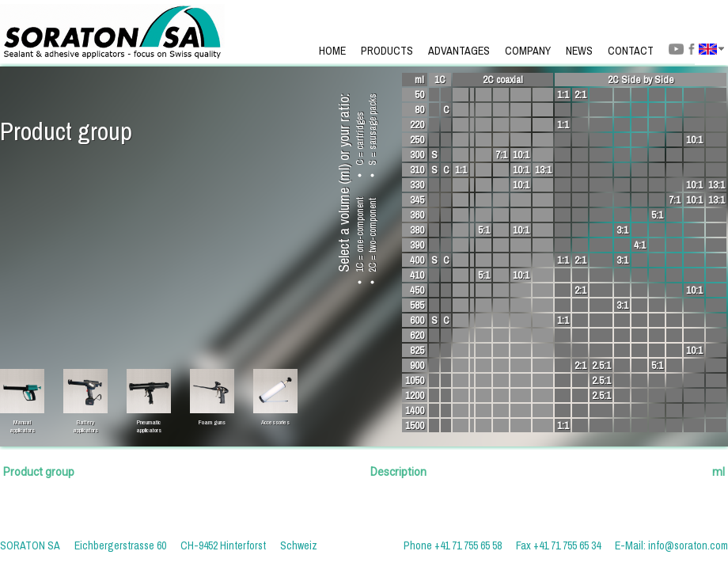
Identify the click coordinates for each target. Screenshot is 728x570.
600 (417, 320)
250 (417, 140)
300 (417, 155)
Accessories (275, 422)
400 (417, 260)
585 (417, 305)
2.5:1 (601, 365)
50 (419, 95)
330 (417, 185)
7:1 (501, 155)
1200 (415, 395)
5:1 (657, 215)
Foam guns (212, 422)
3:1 (622, 230)
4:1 (640, 245)
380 (417, 230)
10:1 (694, 140)
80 (419, 110)
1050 (415, 380)
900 (417, 365)
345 (417, 200)
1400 (415, 410)
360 (417, 215)
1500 (415, 426)
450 (417, 290)
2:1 (580, 95)
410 (417, 275)
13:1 (543, 170)
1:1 (563, 95)
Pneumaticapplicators (149, 422)
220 (417, 125)
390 (417, 245)
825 (417, 350)
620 (417, 335)
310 (417, 170)
